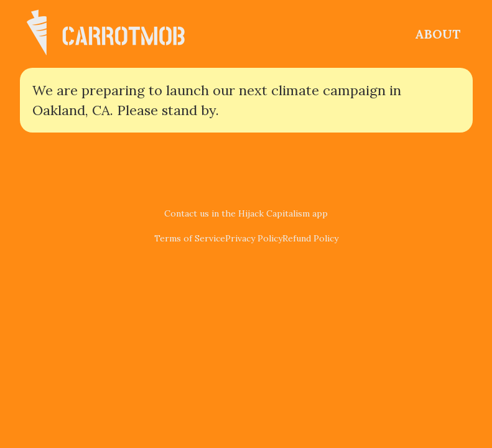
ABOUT (438, 34)
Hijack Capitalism (274, 213)
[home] (113, 34)
